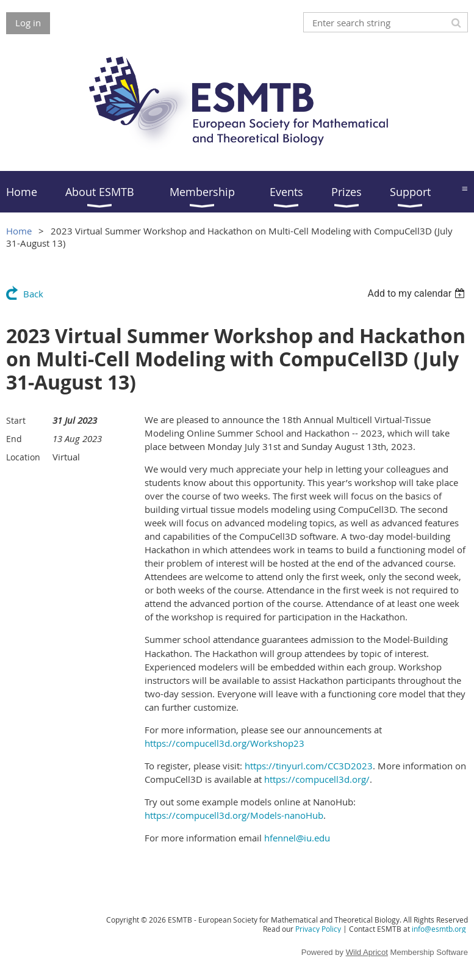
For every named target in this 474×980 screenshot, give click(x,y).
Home (19, 231)
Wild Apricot (367, 952)
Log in (28, 23)
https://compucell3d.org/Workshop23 (224, 743)
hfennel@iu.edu (297, 838)
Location (23, 457)
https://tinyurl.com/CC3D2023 (309, 766)
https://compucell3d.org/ (317, 779)
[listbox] (418, 293)
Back (33, 294)
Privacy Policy (318, 929)
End (14, 439)
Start (16, 420)
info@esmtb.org (439, 929)
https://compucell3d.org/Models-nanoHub (234, 815)
